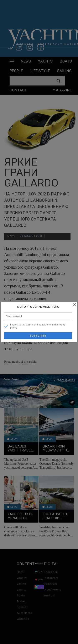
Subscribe (38, 336)
